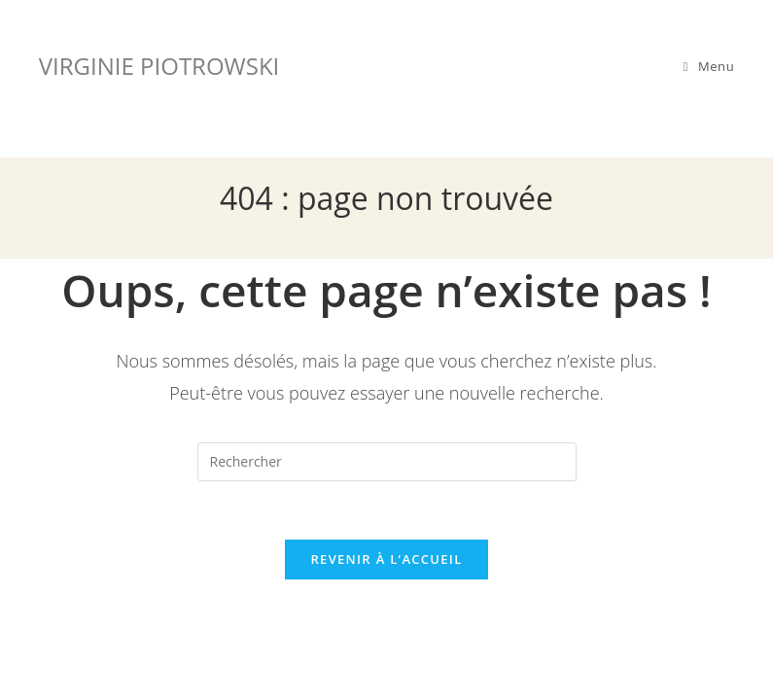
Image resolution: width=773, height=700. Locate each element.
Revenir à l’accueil (386, 559)
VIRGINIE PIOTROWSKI (159, 66)
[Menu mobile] (709, 66)
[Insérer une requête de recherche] (387, 462)
